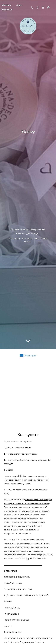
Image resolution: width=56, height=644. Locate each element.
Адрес (19, 5)
